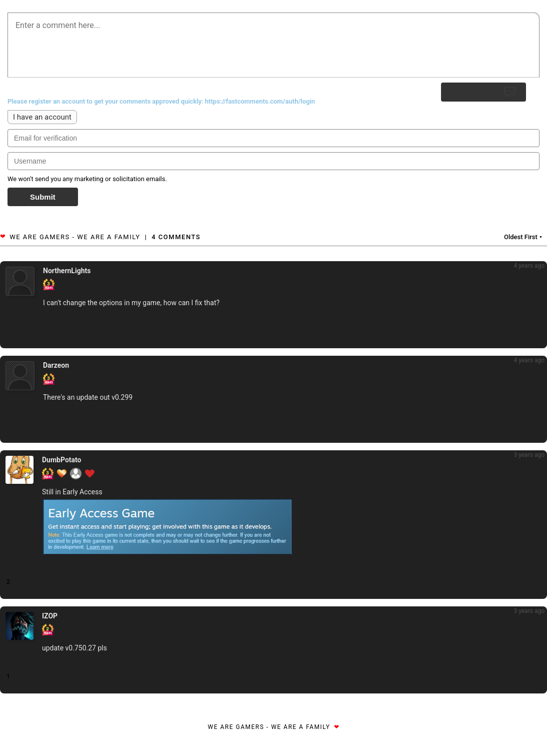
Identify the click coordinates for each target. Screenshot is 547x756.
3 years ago (529, 455)
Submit (43, 197)
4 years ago (529, 266)
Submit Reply (483, 92)
